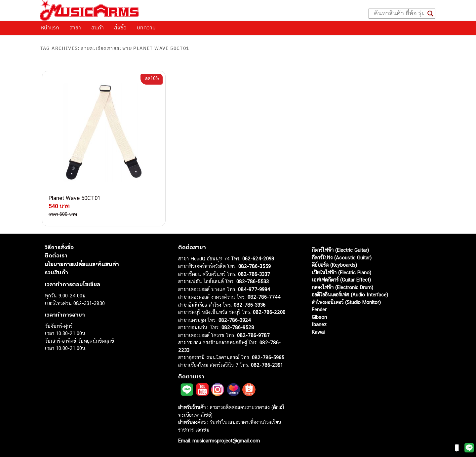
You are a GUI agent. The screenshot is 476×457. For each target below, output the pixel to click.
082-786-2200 (269, 312)
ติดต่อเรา (56, 255)
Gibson (319, 317)
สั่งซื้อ (120, 27)
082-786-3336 (250, 305)
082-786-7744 (264, 297)
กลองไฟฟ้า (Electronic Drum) (342, 287)
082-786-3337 (254, 274)
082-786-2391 (267, 365)
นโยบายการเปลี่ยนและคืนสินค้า (82, 264)
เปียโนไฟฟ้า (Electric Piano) (341, 272)
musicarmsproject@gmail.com (225, 441)
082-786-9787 (253, 335)
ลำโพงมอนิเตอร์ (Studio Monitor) (346, 302)
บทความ (146, 27)
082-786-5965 (268, 357)
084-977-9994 (254, 289)
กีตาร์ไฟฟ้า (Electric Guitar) (340, 250)
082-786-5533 (253, 281)
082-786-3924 (235, 320)
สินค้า (98, 27)
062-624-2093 (258, 259)
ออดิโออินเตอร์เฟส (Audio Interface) (350, 295)
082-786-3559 (255, 266)
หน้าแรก (50, 27)
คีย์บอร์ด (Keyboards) (334, 265)
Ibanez (319, 324)
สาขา (75, 27)
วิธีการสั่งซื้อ (59, 247)
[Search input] (399, 14)
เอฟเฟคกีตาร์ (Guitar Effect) (341, 280)
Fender (319, 309)
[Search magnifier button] (430, 14)
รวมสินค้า (56, 272)
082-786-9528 (238, 327)
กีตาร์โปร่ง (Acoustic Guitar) (342, 258)
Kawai (318, 332)
